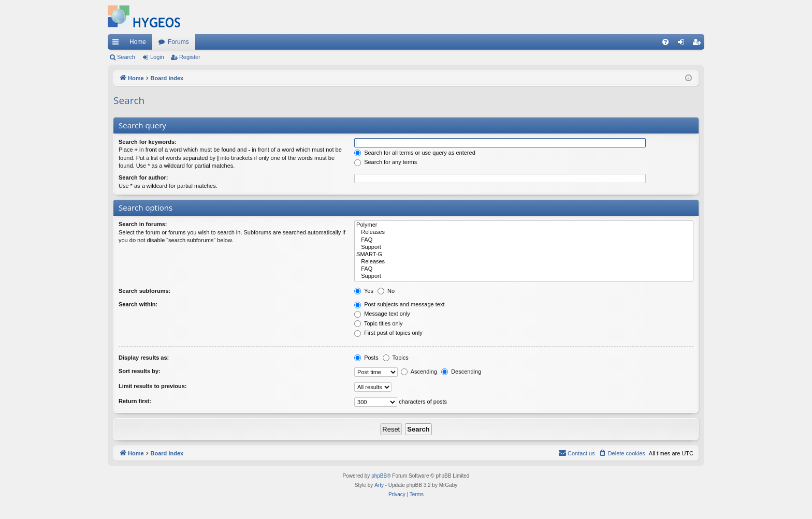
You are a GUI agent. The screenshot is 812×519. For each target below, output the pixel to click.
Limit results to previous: (153, 386)
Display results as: (144, 358)
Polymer (524, 225)
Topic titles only (378, 323)
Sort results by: (140, 371)
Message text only (382, 314)
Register (190, 57)
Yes (364, 291)
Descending (461, 372)
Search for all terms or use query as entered (415, 153)
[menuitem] (665, 42)
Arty (379, 485)
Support (524, 247)
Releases (524, 232)
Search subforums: (144, 291)
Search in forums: (143, 224)
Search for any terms (386, 162)
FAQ (524, 240)
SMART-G (524, 255)
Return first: (135, 401)
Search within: (138, 304)
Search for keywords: (148, 142)
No (386, 291)
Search (126, 57)
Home (138, 42)
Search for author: (143, 177)
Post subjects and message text (399, 304)
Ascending (419, 372)
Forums (178, 42)
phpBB (379, 476)
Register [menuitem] (699, 44)
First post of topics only (388, 333)
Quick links (118, 44)
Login (157, 57)
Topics (396, 358)
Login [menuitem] (683, 44)
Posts (366, 358)
